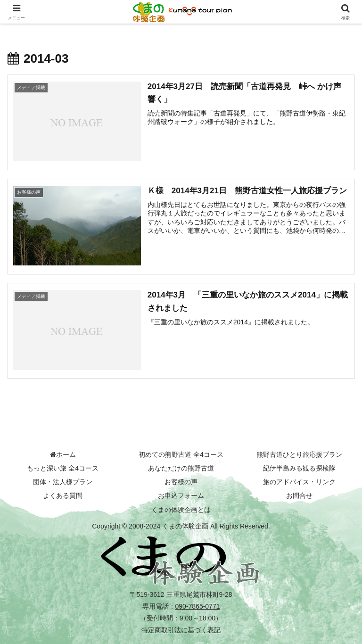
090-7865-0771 (198, 606)
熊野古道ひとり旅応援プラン (299, 454)
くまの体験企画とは (181, 510)
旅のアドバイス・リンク (299, 482)
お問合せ (299, 495)
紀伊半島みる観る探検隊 (299, 468)
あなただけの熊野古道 (181, 468)
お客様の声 (181, 482)
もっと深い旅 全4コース (63, 468)
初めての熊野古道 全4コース (181, 454)
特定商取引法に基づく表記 (181, 630)
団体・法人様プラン (63, 482)
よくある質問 (63, 495)
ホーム (63, 454)
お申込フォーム (181, 495)
